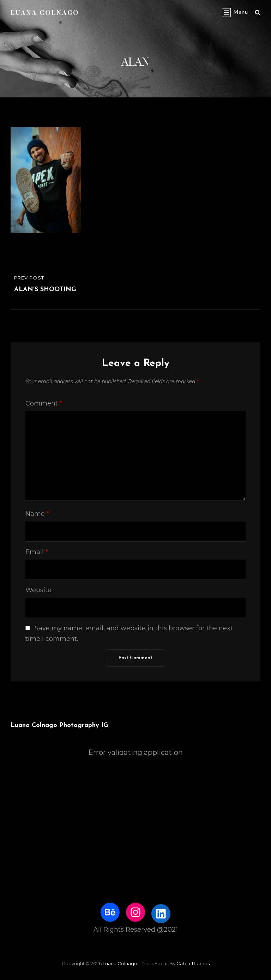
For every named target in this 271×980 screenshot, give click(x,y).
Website (38, 590)
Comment (44, 403)
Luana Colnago (45, 12)
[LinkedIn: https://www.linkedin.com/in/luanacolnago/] (161, 914)
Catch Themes (193, 963)
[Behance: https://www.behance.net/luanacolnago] (110, 912)
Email (37, 552)
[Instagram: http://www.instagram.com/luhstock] (135, 912)
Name (37, 514)
